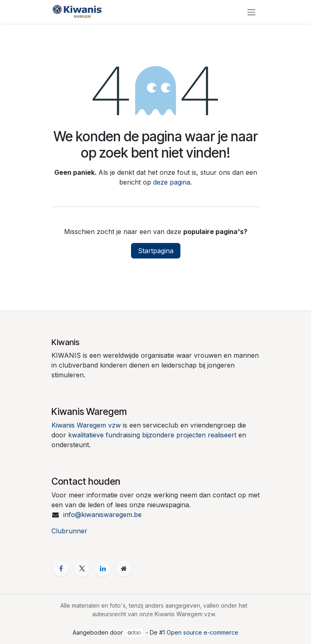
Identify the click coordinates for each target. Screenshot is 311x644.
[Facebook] (61, 568)
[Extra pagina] (124, 568)
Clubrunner (69, 531)
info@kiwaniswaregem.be (102, 515)
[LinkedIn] (103, 568)
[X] (82, 568)
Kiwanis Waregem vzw (86, 425)
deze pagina (172, 182)
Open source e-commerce (202, 632)
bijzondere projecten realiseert (189, 435)
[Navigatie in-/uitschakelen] (251, 12)
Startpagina (156, 251)
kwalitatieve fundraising (104, 435)
